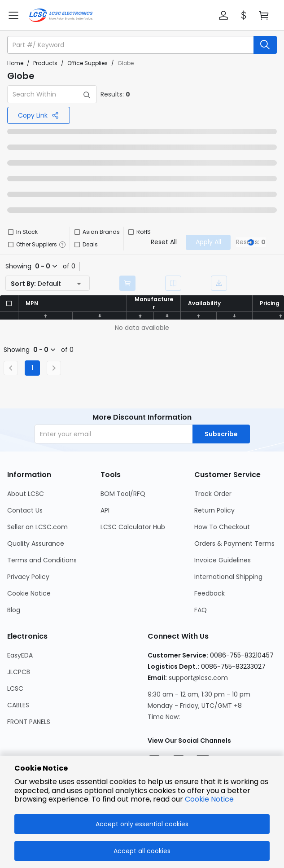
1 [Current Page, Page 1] (32, 368)
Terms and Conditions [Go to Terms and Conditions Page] (42, 560)
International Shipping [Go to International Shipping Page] (228, 577)
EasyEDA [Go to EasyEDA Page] (20, 655)
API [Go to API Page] (105, 510)
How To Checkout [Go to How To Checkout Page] (222, 527)
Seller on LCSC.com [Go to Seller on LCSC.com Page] (37, 527)
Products (45, 63)
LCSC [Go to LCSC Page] (15, 688)
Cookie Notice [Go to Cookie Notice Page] (29, 593)
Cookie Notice (209, 799)
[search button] (265, 45)
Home (15, 63)
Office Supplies (87, 63)
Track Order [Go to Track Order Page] (213, 494)
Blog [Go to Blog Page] (14, 610)
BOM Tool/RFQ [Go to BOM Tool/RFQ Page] (123, 494)
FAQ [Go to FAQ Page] (201, 610)
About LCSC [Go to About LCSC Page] (26, 494)
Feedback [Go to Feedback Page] (210, 593)
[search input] (131, 45)
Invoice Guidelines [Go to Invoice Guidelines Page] (223, 560)
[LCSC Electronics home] (61, 15)
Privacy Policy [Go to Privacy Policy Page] (28, 577)
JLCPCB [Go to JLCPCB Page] (19, 672)
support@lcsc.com (198, 678)
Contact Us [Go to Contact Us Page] (25, 510)
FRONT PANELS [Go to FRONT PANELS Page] (29, 722)
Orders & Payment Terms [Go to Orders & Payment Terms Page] (234, 544)
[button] (223, 15)
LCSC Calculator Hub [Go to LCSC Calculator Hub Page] (133, 527)
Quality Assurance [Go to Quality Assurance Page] (36, 544)
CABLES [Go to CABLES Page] (18, 705)
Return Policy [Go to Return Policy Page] (214, 510)
